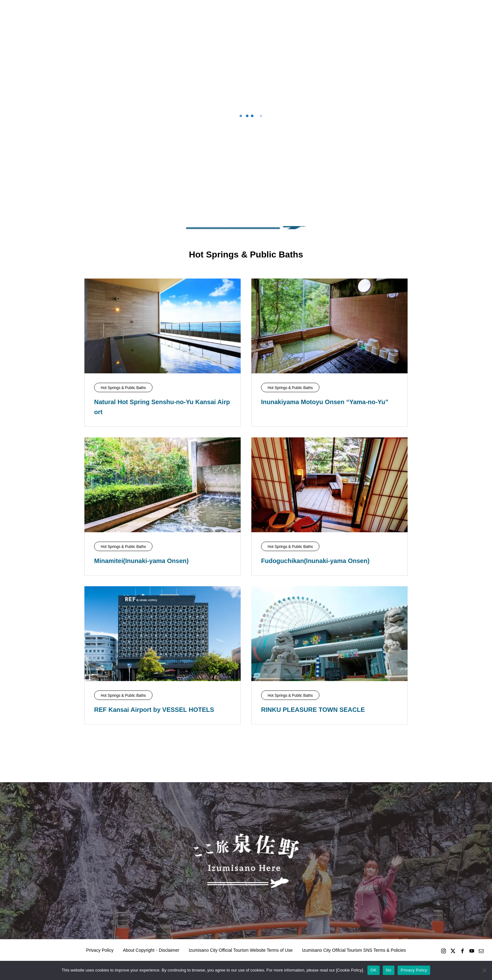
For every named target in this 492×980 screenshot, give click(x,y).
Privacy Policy (100, 950)
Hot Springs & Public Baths (123, 388)
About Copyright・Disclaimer (151, 950)
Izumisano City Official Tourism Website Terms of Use (241, 950)
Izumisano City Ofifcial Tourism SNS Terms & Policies (354, 950)
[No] (484, 970)
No (389, 970)
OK (374, 970)
